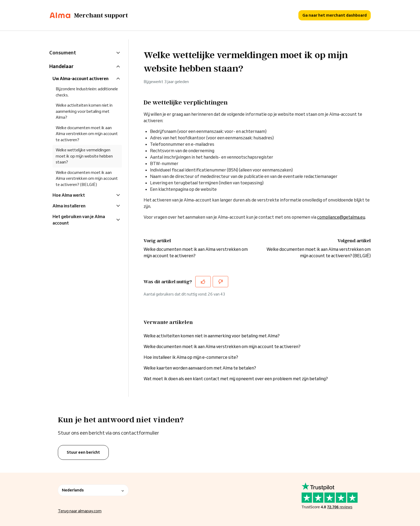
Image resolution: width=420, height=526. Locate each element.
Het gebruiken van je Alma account (79, 220)
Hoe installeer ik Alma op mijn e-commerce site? (191, 357)
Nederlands (93, 490)
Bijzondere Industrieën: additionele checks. (87, 92)
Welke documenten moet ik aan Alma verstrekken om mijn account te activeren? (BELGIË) (87, 178)
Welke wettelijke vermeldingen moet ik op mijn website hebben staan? (84, 156)
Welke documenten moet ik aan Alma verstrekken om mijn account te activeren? (222, 346)
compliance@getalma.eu (341, 217)
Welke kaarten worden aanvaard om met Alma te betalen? (200, 368)
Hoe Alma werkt (69, 195)
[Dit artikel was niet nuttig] (220, 282)
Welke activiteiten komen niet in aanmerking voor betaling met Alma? (212, 336)
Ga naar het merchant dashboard (335, 15)
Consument (63, 53)
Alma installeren (69, 206)
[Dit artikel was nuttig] (203, 282)
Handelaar (61, 66)
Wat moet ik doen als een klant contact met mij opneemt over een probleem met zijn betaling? (236, 379)
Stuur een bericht (83, 452)
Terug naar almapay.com (80, 511)
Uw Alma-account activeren (80, 79)
